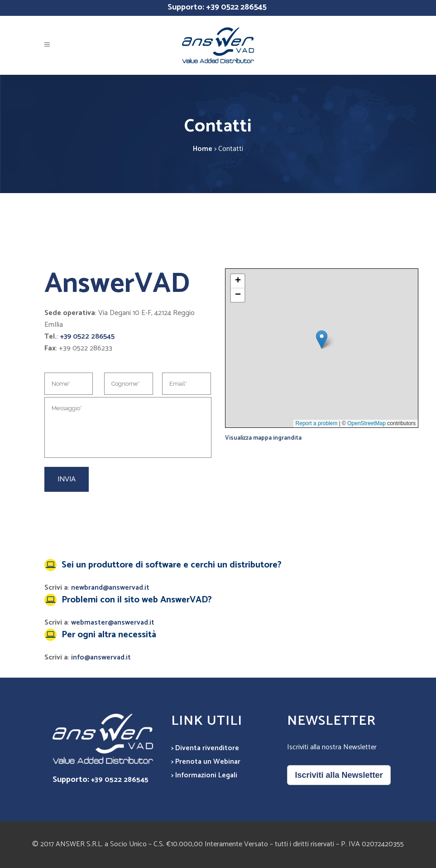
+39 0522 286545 (236, 7)
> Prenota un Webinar (206, 762)
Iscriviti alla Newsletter (339, 775)
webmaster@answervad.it (113, 623)
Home (203, 149)
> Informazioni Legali (204, 775)
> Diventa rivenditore (205, 748)
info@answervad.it (101, 657)
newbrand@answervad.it (110, 588)
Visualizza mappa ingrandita (263, 438)
